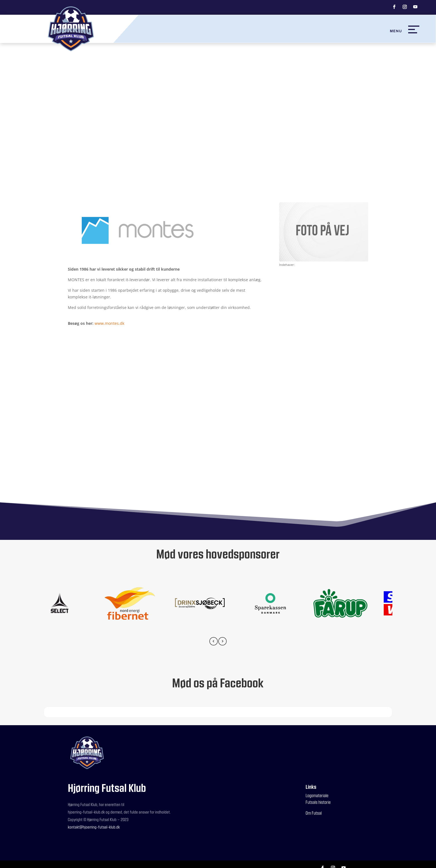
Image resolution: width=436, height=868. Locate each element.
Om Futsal (314, 813)
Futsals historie (318, 802)
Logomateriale (317, 795)
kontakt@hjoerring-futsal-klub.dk (94, 827)
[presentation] (214, 642)
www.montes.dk (109, 323)
